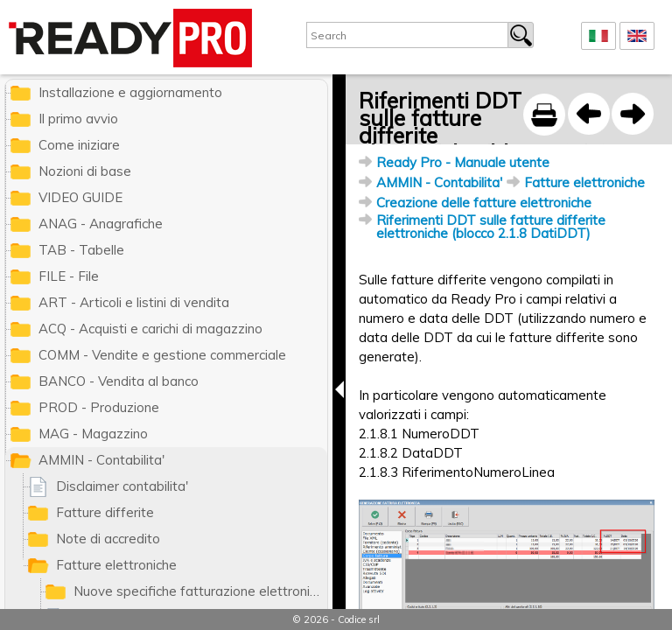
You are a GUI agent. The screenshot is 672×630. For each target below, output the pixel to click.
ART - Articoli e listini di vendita (134, 302)
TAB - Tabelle (81, 250)
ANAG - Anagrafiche (101, 224)
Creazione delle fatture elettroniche (484, 203)
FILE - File (69, 276)
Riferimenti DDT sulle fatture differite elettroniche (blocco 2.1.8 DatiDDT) (491, 227)
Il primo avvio (78, 119)
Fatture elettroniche (584, 182)
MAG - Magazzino (93, 434)
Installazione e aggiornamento (130, 92)
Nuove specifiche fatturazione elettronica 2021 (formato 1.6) (200, 591)
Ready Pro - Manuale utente (463, 162)
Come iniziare (79, 145)
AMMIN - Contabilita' (439, 182)
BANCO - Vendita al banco (119, 381)
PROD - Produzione (99, 407)
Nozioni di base (85, 171)
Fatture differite (105, 512)
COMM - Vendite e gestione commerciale (162, 355)
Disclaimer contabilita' (122, 486)
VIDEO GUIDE (80, 197)
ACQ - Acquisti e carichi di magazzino (150, 329)
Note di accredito (108, 539)
